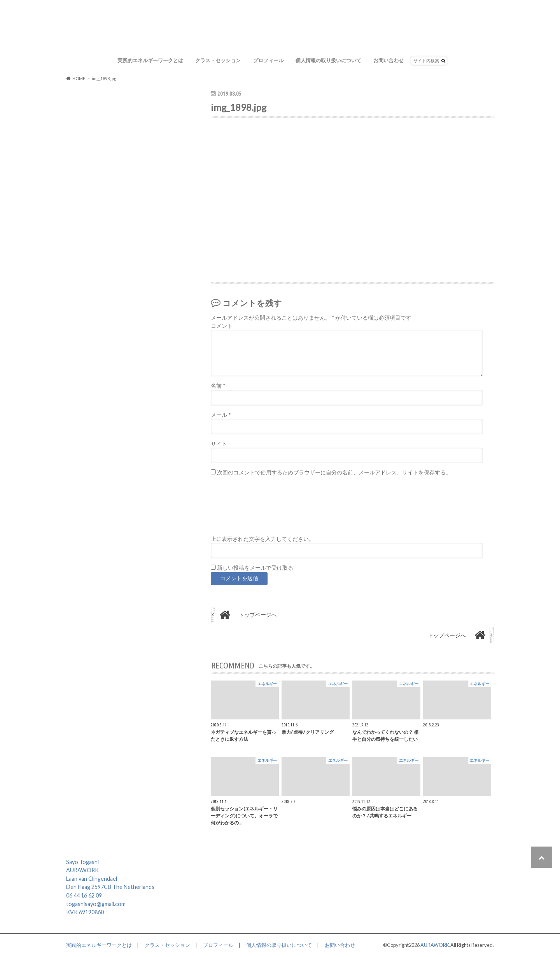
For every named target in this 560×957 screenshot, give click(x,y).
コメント (222, 326)
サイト (219, 444)
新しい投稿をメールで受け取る (255, 568)
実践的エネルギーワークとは (150, 60)
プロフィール (268, 60)
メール (221, 415)
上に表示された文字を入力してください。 (262, 539)
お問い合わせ (388, 60)
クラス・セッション (218, 60)
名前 (218, 386)
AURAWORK (435, 945)
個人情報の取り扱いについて (328, 60)
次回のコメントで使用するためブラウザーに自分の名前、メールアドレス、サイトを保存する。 (334, 473)
